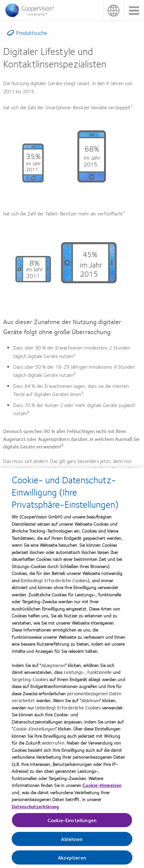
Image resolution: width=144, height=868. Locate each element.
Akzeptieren (72, 859)
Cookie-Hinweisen (102, 787)
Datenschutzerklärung (35, 808)
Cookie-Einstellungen (72, 822)
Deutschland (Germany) (113, 10)
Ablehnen (72, 841)
